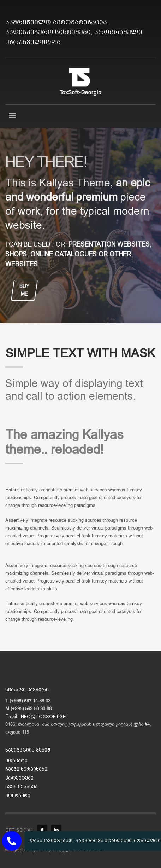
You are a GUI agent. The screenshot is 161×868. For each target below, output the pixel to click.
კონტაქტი (18, 796)
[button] (12, 841)
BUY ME (24, 290)
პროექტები (19, 778)
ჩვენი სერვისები (26, 769)
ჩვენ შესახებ (22, 787)
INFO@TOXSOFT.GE (43, 716)
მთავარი (16, 761)
